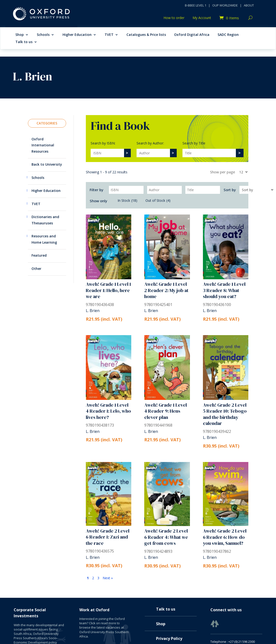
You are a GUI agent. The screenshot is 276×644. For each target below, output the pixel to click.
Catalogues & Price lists (146, 35)
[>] (127, 153)
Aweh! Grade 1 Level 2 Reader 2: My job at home (166, 290)
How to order (174, 18)
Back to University (47, 164)
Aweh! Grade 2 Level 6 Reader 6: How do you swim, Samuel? (225, 537)
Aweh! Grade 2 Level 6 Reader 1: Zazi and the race (108, 537)
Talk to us (24, 42)
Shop (20, 35)
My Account (202, 18)
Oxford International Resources (43, 145)
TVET (109, 35)
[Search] (107, 153)
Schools (43, 35)
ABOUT (249, 5)
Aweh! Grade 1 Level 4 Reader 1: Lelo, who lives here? (108, 411)
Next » (108, 578)
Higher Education (77, 35)
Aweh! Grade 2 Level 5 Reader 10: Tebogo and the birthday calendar (225, 414)
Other (36, 269)
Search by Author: (150, 143)
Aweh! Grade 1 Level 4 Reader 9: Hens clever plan (166, 411)
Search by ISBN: (103, 143)
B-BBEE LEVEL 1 (196, 5)
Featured (39, 255)
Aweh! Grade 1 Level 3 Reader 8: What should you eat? (224, 290)
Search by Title (194, 143)
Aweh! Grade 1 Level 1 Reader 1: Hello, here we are (108, 290)
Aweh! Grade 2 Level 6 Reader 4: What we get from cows (166, 537)
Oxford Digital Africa (192, 35)
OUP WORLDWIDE (225, 5)
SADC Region (228, 35)
